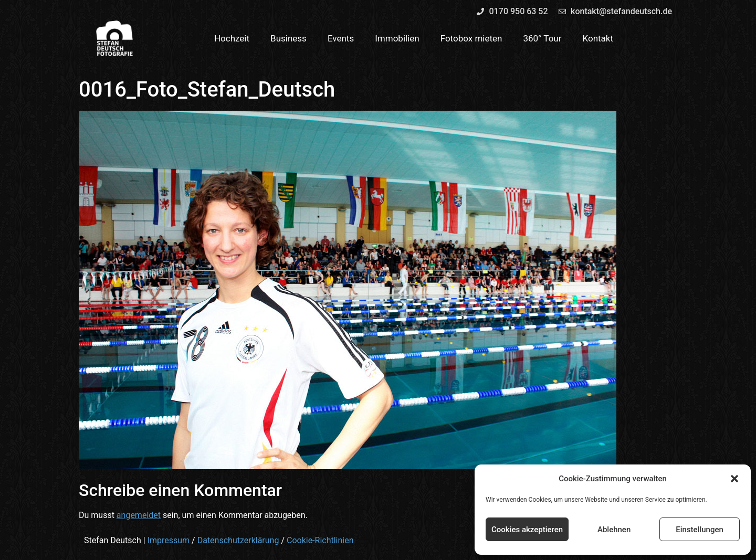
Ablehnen (614, 530)
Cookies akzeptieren (527, 530)
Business (288, 38)
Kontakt (598, 38)
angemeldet (139, 515)
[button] (734, 479)
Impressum (169, 540)
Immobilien (397, 38)
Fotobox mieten (471, 38)
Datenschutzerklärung (238, 540)
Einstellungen (700, 530)
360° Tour (542, 38)
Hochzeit (232, 38)
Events (341, 38)
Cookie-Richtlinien (320, 540)
